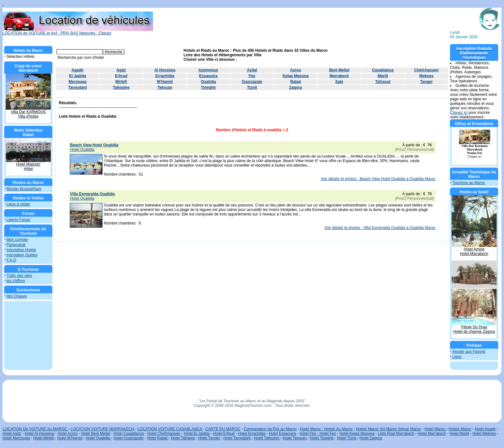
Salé (339, 82)
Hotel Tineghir (322, 438)
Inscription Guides (22, 255)
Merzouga (77, 82)
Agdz (121, 70)
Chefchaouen (427, 70)
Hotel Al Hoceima (40, 434)
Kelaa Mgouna (296, 76)
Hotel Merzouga (16, 438)
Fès (252, 76)
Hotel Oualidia (99, 438)
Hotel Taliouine (267, 438)
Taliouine (121, 87)
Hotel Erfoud (224, 434)
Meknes (427, 76)
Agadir (77, 70)
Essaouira (208, 76)
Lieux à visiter (18, 204)
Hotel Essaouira (283, 434)
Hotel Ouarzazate (128, 438)
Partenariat (16, 245)
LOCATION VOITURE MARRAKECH (103, 429)
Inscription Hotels (21, 250)
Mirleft (121, 82)
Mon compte (17, 240)
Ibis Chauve (17, 296)
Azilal (252, 70)
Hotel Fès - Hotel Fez (318, 434)
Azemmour (208, 70)
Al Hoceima (165, 70)
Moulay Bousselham (24, 189)
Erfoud (121, 76)
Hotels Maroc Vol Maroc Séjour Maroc (388, 429)
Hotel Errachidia (252, 434)
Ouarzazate (252, 82)
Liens (457, 357)
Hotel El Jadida (197, 434)
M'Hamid (165, 82)
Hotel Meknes (484, 434)
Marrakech (339, 76)
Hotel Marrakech (432, 434)
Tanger (426, 82)
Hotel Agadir (485, 429)
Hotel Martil (459, 434)
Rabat (296, 82)
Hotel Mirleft (44, 438)
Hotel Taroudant (238, 438)
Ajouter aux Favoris (469, 352)
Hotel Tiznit (347, 438)
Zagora (296, 87)
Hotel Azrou (67, 434)
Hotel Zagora (371, 438)
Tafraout (383, 82)
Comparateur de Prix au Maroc (270, 429)
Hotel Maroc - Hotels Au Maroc (327, 429)
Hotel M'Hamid (70, 438)
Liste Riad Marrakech (396, 434)
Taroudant (77, 87)
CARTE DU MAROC (223, 429)
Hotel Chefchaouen (164, 434)
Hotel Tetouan (295, 438)
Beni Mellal (339, 70)
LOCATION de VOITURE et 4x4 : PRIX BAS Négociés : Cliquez (78, 31)
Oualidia (208, 82)
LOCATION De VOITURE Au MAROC (35, 429)
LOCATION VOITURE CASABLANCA (170, 429)
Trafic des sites (19, 276)
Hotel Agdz (12, 434)
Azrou (296, 70)
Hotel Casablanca (129, 434)
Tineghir (208, 87)
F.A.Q (11, 260)
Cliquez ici (459, 113)
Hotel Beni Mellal (95, 434)
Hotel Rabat (158, 438)
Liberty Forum (18, 220)
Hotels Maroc (460, 429)
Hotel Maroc (435, 429)
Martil (383, 76)
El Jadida (78, 76)
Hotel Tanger (209, 438)
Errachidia (165, 76)
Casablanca (383, 70)
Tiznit (252, 87)
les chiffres (16, 281)
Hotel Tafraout (183, 438)
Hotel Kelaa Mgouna (357, 434)
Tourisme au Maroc (469, 183)
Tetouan (165, 87)
